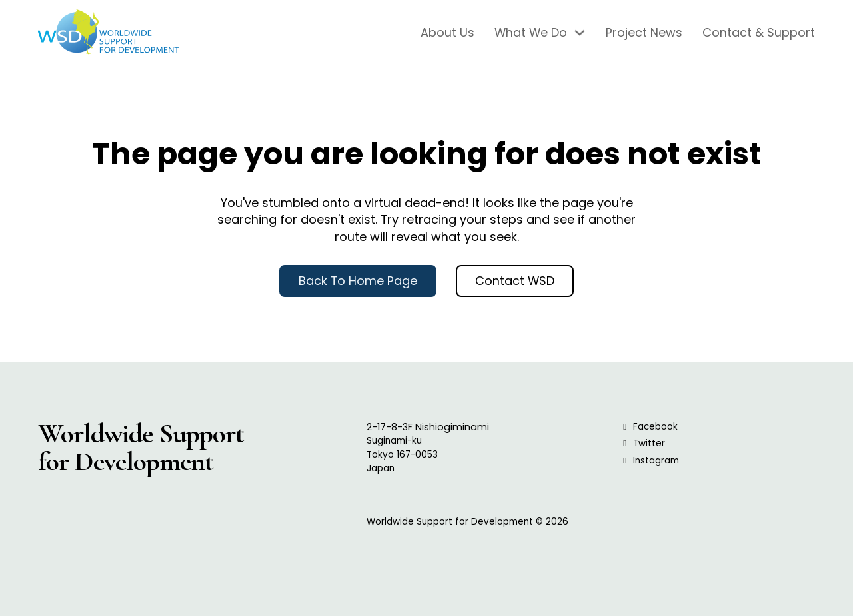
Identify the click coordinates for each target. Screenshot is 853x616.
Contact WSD (515, 281)
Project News (644, 32)
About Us (447, 32)
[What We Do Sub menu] (580, 33)
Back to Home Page (358, 281)
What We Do (531, 32)
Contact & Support (759, 32)
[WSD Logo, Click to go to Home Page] (108, 33)
